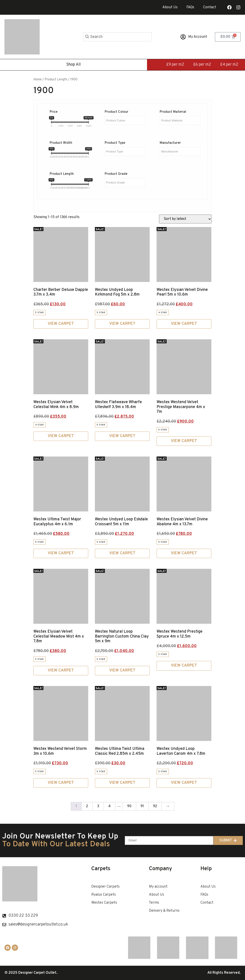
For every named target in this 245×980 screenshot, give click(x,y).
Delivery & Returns (164, 911)
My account (158, 887)
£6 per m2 (202, 65)
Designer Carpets (105, 887)
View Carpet (61, 324)
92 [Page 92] (155, 806)
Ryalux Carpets (104, 895)
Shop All (73, 65)
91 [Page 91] (142, 806)
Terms (154, 903)
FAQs (190, 7)
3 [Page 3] (98, 806)
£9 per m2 (175, 65)
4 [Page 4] (109, 806)
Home (38, 80)
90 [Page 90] (129, 806)
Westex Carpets (104, 903)
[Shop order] (185, 219)
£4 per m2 (229, 65)
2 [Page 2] (87, 806)
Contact (210, 7)
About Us (170, 7)
